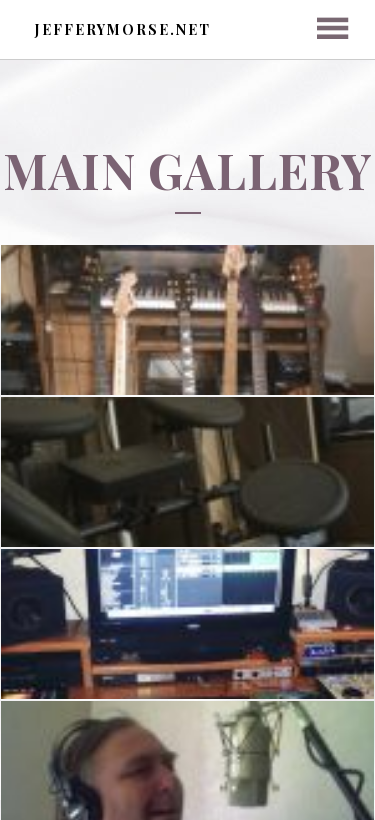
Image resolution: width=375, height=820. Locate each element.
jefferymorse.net (123, 29)
